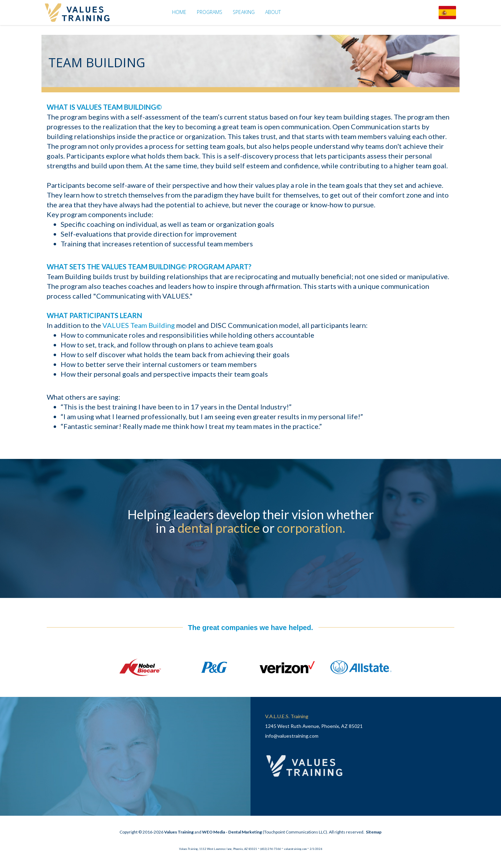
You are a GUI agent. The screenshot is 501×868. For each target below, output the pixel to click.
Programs (210, 12)
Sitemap (374, 832)
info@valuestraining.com (292, 736)
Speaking (244, 12)
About (273, 12)
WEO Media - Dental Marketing (232, 832)
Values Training (179, 832)
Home (179, 12)
